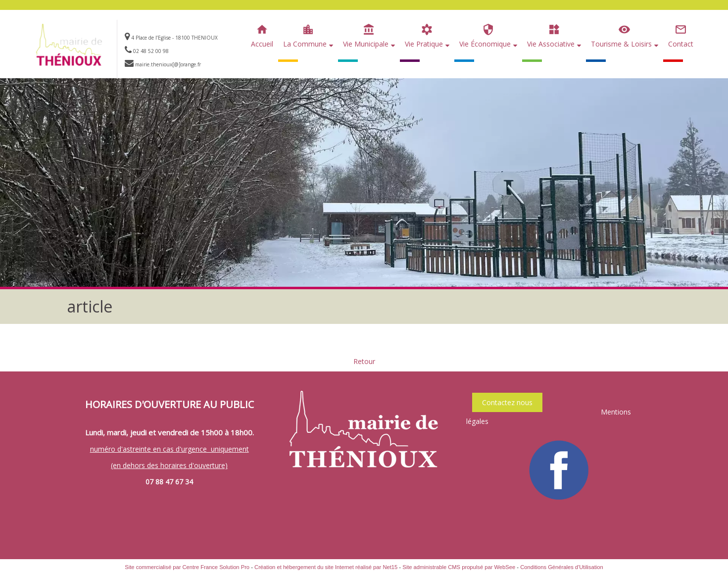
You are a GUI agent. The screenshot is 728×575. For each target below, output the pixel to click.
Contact (681, 44)
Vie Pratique (424, 44)
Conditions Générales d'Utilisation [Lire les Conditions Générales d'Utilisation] (562, 567)
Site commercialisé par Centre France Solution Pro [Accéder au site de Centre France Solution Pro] (187, 567)
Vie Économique (485, 44)
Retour (364, 361)
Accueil (262, 44)
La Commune (305, 44)
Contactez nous (507, 402)
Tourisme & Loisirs (621, 44)
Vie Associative (551, 44)
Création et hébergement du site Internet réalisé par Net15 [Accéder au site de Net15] (326, 567)
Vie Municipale (366, 44)
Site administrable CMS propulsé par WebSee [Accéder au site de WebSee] (459, 567)
